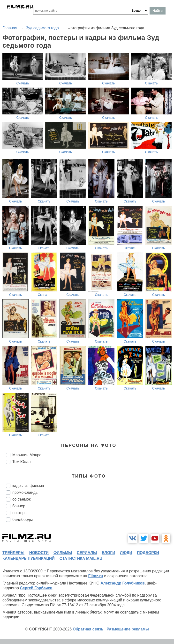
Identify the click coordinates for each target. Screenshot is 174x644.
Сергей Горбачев (36, 588)
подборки (148, 553)
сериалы (87, 553)
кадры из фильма (28, 486)
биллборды (23, 520)
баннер (19, 506)
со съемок (21, 499)
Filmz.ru (96, 576)
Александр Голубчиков (123, 583)
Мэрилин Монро (27, 455)
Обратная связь (88, 629)
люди (126, 553)
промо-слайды (25, 492)
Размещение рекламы (128, 629)
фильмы (63, 553)
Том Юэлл (22, 462)
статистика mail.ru (81, 558)
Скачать (23, 83)
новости (39, 553)
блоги (108, 553)
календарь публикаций (29, 558)
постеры (20, 513)
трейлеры (13, 553)
